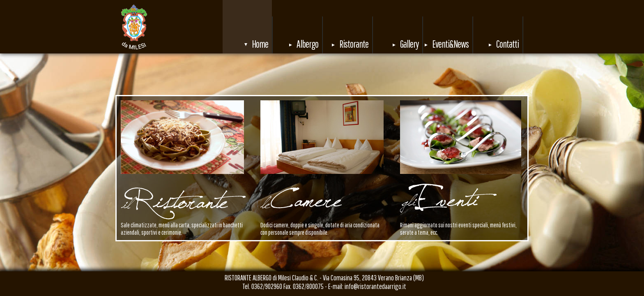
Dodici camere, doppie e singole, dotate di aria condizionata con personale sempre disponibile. (320, 229)
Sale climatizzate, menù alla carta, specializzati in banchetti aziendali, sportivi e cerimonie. (182, 229)
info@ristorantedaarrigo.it (375, 286)
